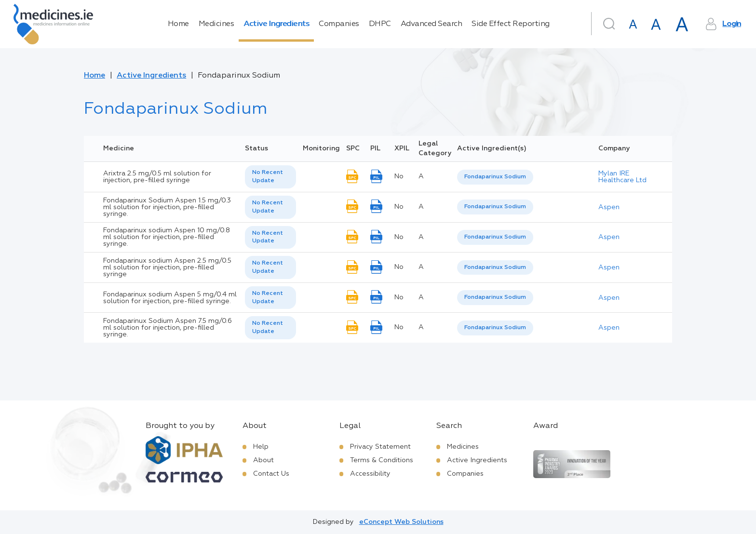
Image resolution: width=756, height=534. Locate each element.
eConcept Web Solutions (401, 522)
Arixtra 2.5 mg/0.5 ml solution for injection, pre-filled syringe (157, 177)
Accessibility (370, 474)
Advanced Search (432, 24)
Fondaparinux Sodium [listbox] (495, 177)
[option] (495, 177)
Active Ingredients (276, 24)
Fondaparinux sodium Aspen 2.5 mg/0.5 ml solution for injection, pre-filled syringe (167, 267)
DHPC (380, 24)
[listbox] (270, 177)
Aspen (609, 207)
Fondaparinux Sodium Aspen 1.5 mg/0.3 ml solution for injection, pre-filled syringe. (167, 207)
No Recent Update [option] (268, 177)
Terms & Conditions (382, 460)
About (263, 460)
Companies (339, 24)
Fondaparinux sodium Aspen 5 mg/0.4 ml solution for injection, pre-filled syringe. (170, 298)
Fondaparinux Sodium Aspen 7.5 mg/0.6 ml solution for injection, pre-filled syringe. (168, 328)
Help (261, 447)
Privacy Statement (380, 447)
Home (178, 24)
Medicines (216, 24)
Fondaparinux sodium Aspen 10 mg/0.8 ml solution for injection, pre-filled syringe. (167, 237)
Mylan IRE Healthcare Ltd (622, 177)
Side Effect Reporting (511, 24)
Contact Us (271, 474)
